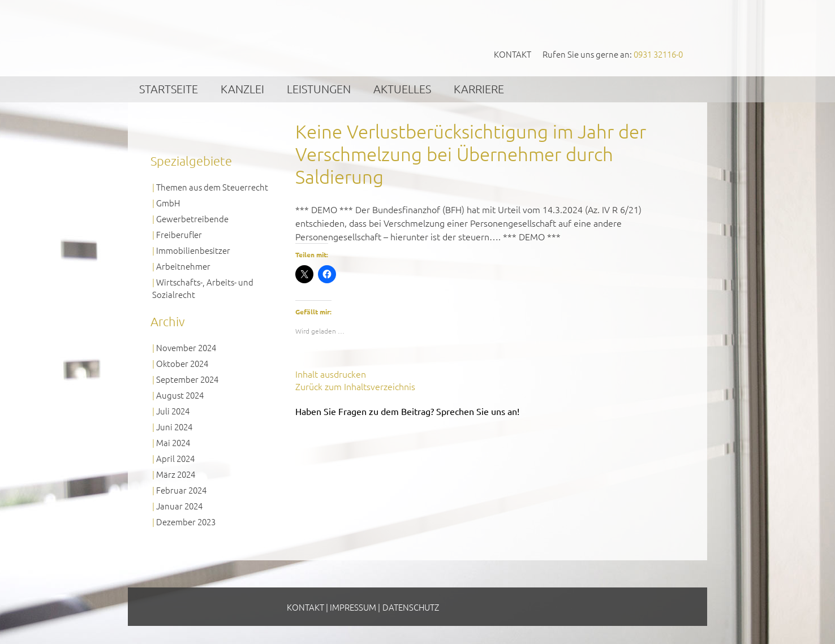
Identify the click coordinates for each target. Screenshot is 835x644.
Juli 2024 (173, 411)
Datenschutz (411, 607)
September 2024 (187, 379)
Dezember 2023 (186, 522)
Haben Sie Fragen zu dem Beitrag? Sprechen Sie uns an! (407, 411)
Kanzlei (242, 89)
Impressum (353, 607)
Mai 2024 (173, 442)
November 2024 (186, 347)
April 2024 (175, 458)
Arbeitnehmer (183, 266)
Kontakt (513, 54)
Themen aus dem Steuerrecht (212, 187)
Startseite (169, 89)
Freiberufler (179, 234)
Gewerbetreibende (192, 219)
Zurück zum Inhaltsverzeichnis (355, 386)
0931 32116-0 (658, 54)
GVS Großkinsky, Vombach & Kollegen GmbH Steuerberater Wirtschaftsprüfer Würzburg (237, 38)
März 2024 (176, 474)
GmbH (168, 203)
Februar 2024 (181, 490)
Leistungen (319, 89)
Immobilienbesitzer (193, 250)
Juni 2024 (174, 427)
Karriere (479, 89)
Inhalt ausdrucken (331, 374)
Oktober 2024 (182, 363)
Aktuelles (402, 89)
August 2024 (180, 395)
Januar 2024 (179, 506)
